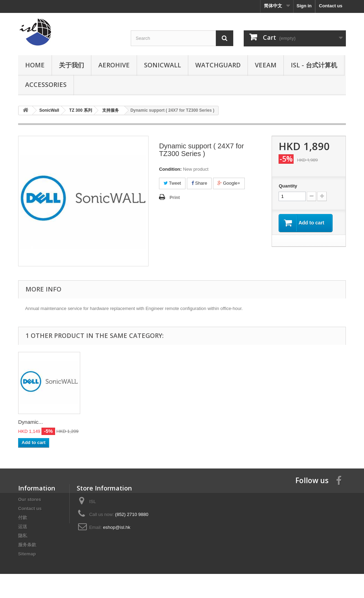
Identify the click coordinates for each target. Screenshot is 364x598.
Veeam (266, 65)
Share (199, 183)
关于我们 (71, 65)
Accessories (46, 84)
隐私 (23, 536)
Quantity (288, 186)
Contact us (331, 6)
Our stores (30, 499)
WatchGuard (218, 65)
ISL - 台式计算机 (314, 65)
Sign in (304, 6)
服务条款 (27, 545)
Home (35, 65)
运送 (23, 527)
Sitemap (27, 554)
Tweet (172, 183)
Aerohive (114, 65)
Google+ (229, 183)
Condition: (170, 169)
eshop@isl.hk (116, 527)
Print (175, 197)
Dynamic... (31, 422)
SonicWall (162, 65)
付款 (23, 518)
